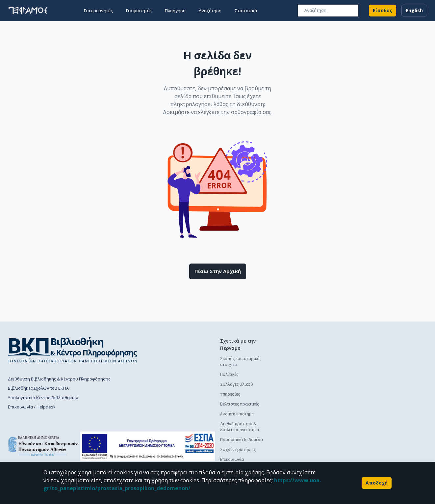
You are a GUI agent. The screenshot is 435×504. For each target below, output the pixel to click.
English (414, 11)
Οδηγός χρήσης (304, 378)
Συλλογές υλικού (237, 384)
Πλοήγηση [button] (175, 11)
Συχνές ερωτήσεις (238, 449)
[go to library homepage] (73, 350)
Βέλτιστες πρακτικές (240, 404)
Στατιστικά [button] (246, 11)
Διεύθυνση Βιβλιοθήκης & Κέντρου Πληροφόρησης (59, 379)
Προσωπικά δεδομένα (242, 440)
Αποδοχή (377, 483)
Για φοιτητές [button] (139, 11)
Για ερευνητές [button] (98, 11)
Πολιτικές (229, 374)
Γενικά (295, 419)
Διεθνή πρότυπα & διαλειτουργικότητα (240, 427)
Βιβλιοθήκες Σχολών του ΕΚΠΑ (38, 388)
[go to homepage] (28, 11)
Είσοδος (383, 11)
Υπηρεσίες (230, 394)
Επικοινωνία (232, 459)
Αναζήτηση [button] (210, 11)
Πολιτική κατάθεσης (308, 359)
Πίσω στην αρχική (218, 271)
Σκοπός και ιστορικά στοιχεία (240, 362)
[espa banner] (148, 446)
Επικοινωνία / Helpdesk (32, 407)
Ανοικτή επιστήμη (237, 414)
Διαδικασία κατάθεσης (311, 368)
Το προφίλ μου (304, 428)
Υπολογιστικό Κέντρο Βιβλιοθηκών (43, 398)
